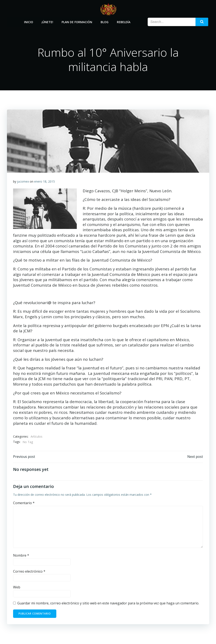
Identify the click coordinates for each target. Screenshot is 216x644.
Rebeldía (124, 22)
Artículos (36, 437)
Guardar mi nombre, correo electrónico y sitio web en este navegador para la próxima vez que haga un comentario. (108, 604)
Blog (105, 22)
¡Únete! (47, 22)
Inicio (29, 22)
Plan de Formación (77, 22)
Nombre (21, 556)
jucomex (23, 182)
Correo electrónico (29, 572)
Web (17, 588)
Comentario (24, 504)
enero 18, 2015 (45, 182)
